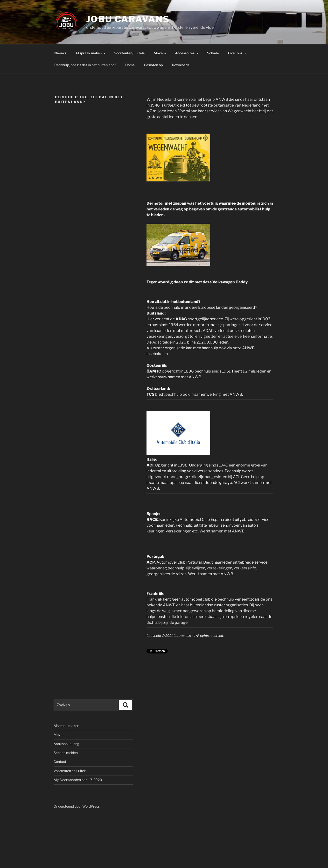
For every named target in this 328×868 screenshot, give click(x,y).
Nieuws (60, 53)
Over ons (237, 53)
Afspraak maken (91, 53)
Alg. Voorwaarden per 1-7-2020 (78, 780)
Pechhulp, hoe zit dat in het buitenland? (85, 65)
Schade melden (66, 753)
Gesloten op (153, 65)
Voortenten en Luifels (70, 771)
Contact (60, 762)
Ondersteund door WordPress (77, 806)
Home (130, 65)
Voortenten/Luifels (129, 53)
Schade (213, 53)
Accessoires (187, 53)
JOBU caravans (128, 19)
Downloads (181, 65)
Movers (160, 53)
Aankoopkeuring (66, 744)
